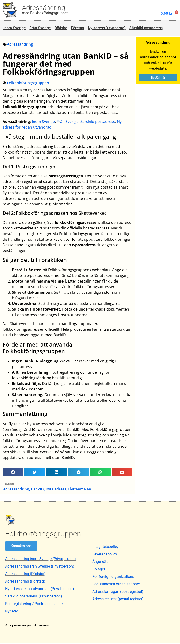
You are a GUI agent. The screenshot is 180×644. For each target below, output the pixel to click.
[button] (13, 473)
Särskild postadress (150, 28)
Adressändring (44, 8)
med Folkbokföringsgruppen (45, 13)
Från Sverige (40, 28)
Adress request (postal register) (118, 600)
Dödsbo (62, 28)
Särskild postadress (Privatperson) (34, 597)
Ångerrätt (100, 562)
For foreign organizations (113, 577)
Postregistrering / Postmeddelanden (35, 604)
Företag (79, 28)
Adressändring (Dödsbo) (25, 574)
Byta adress (56, 490)
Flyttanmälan (80, 490)
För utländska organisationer (116, 585)
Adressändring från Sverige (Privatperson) (40, 567)
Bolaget (99, 570)
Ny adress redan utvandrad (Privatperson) (40, 589)
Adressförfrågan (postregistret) (118, 592)
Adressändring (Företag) (25, 582)
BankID (38, 490)
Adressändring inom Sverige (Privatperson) (41, 560)
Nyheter (11, 612)
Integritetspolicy (105, 547)
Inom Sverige (14, 28)
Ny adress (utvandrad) (109, 28)
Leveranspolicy (105, 555)
